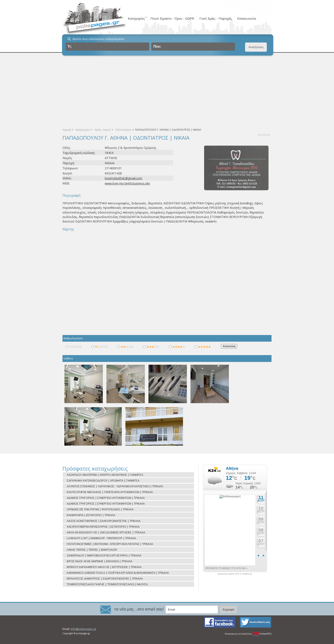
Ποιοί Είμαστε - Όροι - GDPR (172, 18)
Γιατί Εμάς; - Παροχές (216, 18)
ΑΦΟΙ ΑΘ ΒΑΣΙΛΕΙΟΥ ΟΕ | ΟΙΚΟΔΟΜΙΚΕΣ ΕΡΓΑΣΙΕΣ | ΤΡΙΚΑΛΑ (106, 532)
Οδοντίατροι (123, 130)
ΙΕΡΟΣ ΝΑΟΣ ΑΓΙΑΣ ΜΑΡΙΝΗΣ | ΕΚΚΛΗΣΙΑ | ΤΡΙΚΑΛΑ (99, 561)
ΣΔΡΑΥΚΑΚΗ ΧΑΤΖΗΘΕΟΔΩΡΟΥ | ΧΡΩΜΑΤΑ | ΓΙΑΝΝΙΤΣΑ (103, 480)
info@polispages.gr (83, 629)
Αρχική (67, 130)
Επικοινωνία (247, 18)
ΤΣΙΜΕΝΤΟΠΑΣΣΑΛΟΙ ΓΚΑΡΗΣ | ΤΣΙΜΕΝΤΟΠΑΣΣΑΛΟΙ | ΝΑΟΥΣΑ (107, 584)
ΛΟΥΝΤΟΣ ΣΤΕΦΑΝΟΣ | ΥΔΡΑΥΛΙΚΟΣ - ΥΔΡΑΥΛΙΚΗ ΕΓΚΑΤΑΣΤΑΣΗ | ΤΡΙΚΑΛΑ (115, 486)
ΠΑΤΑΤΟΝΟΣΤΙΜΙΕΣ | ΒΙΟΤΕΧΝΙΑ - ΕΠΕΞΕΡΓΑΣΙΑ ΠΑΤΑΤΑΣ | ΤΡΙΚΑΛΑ (110, 544)
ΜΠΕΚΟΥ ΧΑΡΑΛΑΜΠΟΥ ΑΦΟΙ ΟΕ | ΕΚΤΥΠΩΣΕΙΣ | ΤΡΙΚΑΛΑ (104, 567)
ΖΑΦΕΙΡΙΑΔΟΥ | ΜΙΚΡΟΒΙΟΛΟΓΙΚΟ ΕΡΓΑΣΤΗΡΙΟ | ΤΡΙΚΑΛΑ (104, 555)
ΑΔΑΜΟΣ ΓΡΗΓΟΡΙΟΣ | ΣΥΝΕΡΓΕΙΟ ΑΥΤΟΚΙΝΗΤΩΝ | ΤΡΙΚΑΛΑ (106, 498)
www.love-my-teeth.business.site (127, 183)
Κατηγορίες (136, 18)
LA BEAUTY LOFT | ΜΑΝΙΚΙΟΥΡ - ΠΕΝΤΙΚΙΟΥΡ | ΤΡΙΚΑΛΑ (101, 538)
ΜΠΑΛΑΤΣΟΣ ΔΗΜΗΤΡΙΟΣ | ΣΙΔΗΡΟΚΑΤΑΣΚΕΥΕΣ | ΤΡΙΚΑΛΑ (105, 578)
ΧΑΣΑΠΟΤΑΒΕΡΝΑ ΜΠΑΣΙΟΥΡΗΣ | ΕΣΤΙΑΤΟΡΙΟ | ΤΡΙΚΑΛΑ (103, 527)
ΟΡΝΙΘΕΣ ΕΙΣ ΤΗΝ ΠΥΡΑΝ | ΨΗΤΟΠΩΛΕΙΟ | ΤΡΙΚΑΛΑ (100, 509)
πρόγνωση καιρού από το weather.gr (235, 574)
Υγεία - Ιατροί (103, 130)
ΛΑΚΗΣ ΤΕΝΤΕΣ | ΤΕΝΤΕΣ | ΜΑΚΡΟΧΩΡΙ (92, 550)
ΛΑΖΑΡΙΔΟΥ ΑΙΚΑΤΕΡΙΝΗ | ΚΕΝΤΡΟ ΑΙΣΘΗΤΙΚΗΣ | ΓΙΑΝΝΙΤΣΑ (105, 475)
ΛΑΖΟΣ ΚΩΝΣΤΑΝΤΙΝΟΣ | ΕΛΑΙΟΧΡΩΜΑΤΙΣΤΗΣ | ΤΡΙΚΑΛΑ (104, 521)
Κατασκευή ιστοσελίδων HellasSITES (248, 634)
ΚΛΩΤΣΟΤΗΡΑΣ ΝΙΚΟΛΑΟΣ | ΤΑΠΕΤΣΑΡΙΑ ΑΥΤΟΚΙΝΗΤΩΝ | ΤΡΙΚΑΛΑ (110, 492)
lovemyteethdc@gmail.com (123, 178)
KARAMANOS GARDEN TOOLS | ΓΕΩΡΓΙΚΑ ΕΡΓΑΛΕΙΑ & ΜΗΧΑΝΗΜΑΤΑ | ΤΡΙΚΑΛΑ (118, 573)
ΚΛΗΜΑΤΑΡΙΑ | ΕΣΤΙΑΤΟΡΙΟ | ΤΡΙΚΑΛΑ (91, 515)
